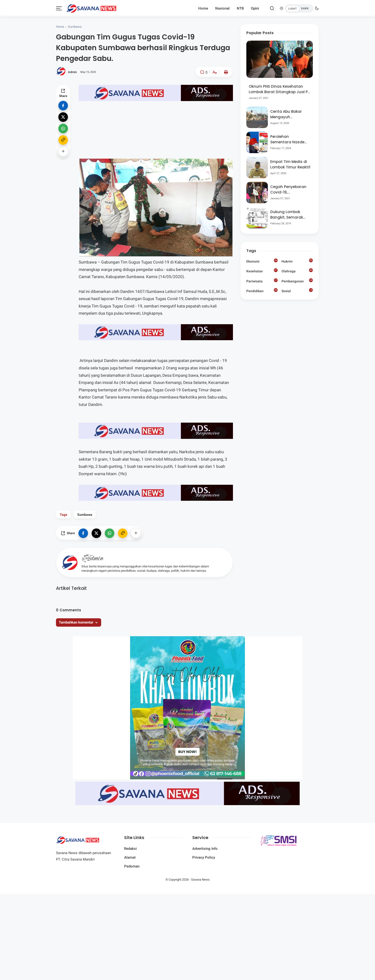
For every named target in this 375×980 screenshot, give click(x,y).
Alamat (130, 857)
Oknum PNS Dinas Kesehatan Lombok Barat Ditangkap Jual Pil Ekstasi (279, 89)
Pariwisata (262, 281)
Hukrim (297, 261)
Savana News (200, 880)
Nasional (222, 8)
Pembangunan (297, 281)
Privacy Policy (204, 857)
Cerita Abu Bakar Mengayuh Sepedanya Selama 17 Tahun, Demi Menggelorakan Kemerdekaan (289, 114)
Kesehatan (262, 271)
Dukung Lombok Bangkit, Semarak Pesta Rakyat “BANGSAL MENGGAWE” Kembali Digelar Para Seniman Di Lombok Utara (290, 215)
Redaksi (130, 849)
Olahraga (297, 271)
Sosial (297, 291)
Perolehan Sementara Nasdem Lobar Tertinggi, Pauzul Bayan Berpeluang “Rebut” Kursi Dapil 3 (289, 139)
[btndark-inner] (299, 8)
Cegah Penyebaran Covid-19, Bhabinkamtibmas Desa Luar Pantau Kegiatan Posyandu (289, 190)
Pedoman (132, 866)
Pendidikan (262, 291)
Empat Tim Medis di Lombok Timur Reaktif (290, 164)
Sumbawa (75, 27)
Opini (255, 8)
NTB (240, 8)
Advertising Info (205, 849)
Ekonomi (262, 261)
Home (203, 8)
